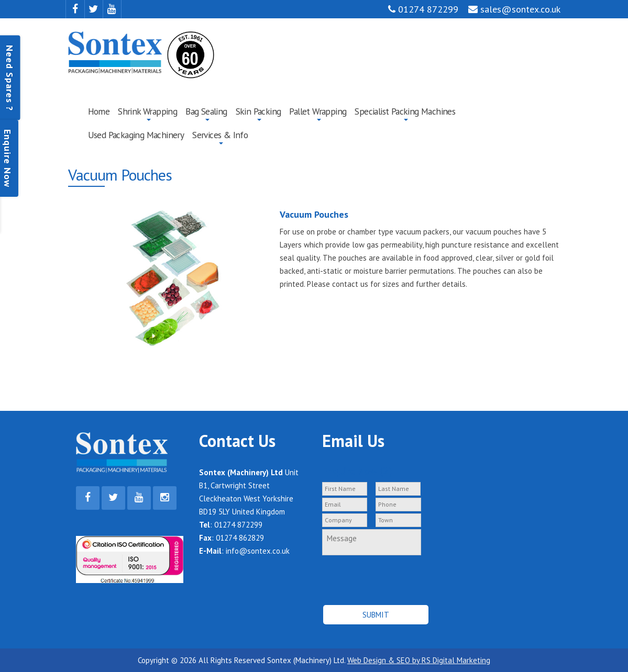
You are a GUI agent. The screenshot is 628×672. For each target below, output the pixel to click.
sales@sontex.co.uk (514, 9)
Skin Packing (258, 111)
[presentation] (378, 575)
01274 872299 (423, 9)
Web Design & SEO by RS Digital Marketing (419, 660)
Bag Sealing (206, 111)
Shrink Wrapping (147, 111)
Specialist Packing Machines (405, 111)
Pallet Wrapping (318, 111)
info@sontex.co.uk (258, 551)
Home (99, 111)
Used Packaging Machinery (136, 135)
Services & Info (220, 135)
